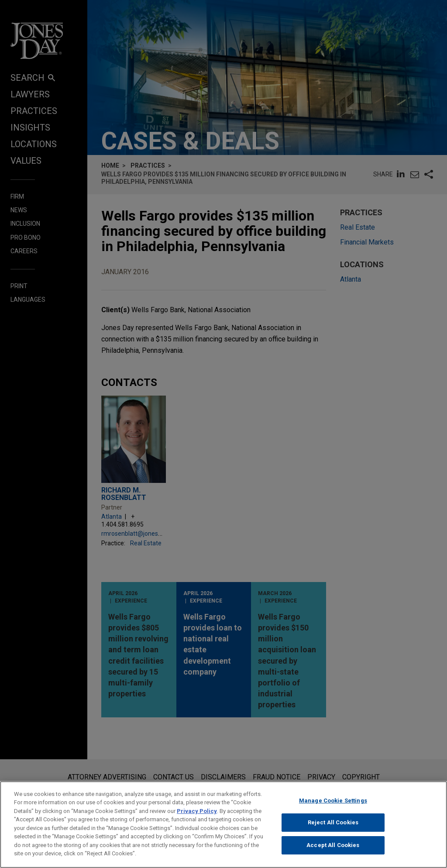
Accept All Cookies (333, 851)
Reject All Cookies (333, 828)
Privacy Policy (197, 817)
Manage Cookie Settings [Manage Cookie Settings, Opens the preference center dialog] (333, 806)
